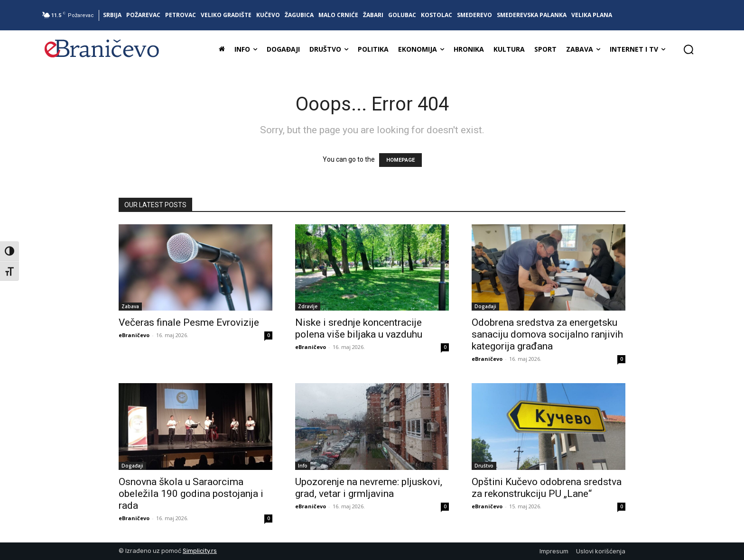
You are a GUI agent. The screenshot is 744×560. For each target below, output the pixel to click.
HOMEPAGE (400, 160)
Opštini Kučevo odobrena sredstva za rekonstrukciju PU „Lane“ (547, 488)
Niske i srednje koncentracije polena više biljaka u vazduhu (359, 328)
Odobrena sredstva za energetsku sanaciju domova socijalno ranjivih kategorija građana (547, 334)
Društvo (484, 466)
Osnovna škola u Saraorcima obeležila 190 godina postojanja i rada (191, 494)
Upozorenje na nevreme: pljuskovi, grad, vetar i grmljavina (369, 488)
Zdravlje (308, 306)
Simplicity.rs (200, 551)
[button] (688, 49)
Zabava (130, 306)
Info (303, 466)
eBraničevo (134, 335)
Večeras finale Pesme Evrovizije (189, 322)
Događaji (485, 306)
